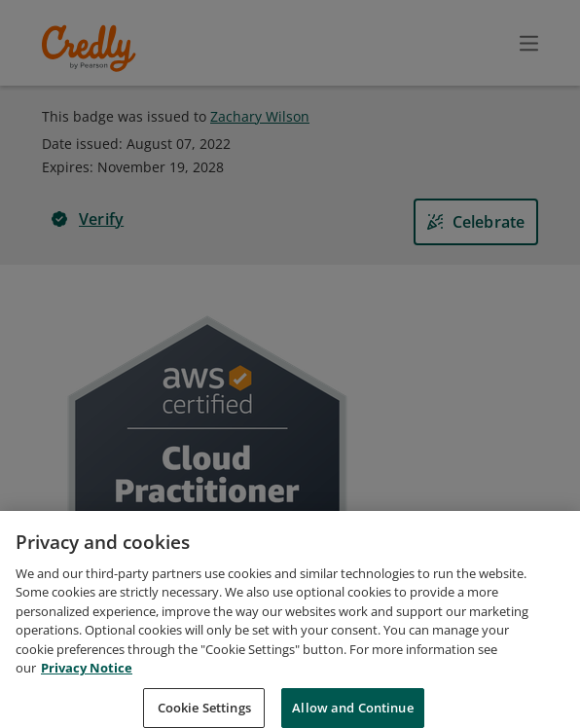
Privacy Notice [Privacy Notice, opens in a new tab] (87, 693)
